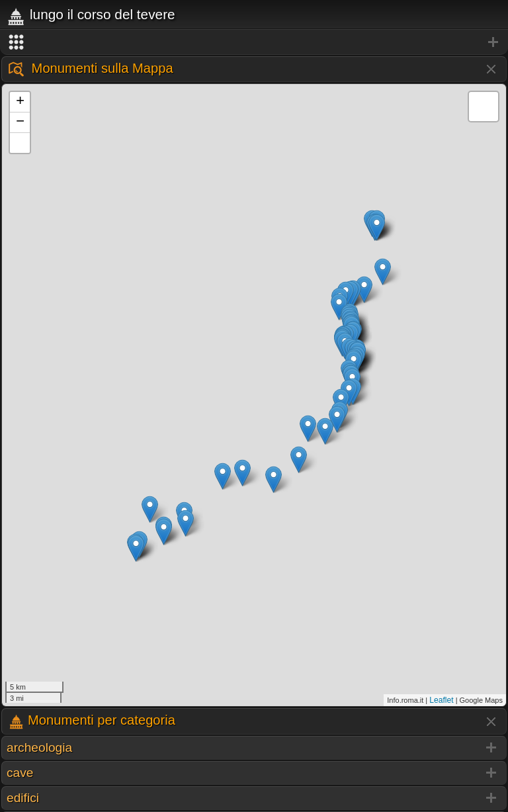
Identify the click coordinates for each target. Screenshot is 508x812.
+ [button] (20, 102)
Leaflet (441, 700)
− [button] (20, 122)
